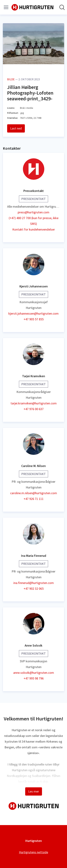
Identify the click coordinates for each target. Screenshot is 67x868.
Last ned (16, 128)
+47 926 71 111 (34, 499)
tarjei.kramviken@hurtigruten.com (34, 403)
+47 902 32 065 (34, 589)
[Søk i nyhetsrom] (62, 7)
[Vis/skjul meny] (6, 7)
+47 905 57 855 (34, 319)
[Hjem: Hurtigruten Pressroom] (32, 7)
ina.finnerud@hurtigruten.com (34, 583)
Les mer (34, 791)
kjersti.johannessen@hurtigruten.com (33, 313)
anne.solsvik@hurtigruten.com (34, 673)
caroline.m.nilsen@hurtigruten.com (34, 493)
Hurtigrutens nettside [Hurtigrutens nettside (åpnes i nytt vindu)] (33, 852)
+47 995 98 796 (34, 678)
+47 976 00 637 (34, 409)
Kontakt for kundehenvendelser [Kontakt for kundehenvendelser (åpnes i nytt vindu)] (34, 229)
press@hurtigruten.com (33, 212)
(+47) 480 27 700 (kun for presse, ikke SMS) (34, 221)
